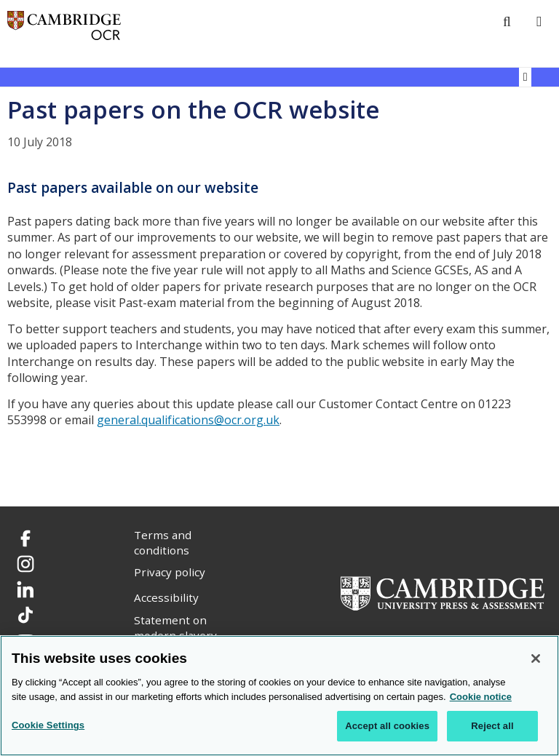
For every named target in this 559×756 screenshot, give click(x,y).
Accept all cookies (387, 726)
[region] (279, 696)
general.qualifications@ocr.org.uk (188, 420)
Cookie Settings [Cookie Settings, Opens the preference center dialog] (48, 725)
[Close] (536, 658)
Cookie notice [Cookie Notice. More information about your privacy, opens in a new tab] (481, 697)
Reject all (492, 726)
